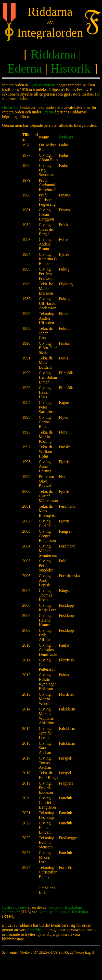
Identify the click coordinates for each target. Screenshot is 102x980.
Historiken (11, 107)
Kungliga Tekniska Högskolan (63, 912)
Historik (71, 68)
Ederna (24, 68)
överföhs (34, 930)
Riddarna (53, 54)
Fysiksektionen (14, 907)
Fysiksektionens (42, 85)
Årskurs (66, 137)
